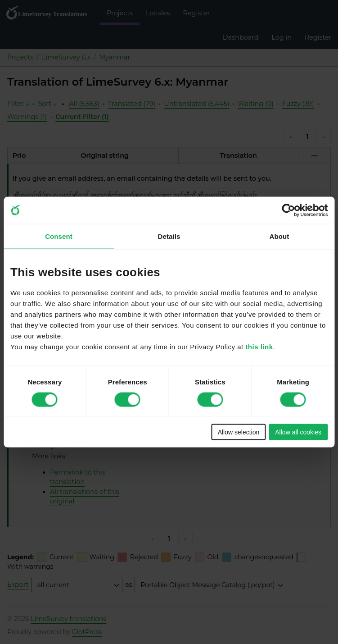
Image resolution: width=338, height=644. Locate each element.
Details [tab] (169, 236)
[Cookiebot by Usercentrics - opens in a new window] (288, 210)
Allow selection (239, 432)
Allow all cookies (298, 432)
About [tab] (279, 236)
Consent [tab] (59, 236)
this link (259, 347)
